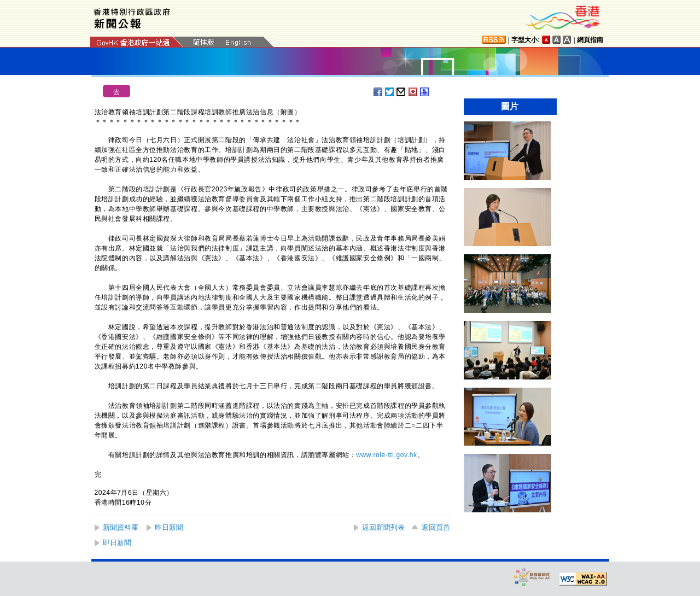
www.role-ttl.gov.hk (386, 455)
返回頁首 (436, 527)
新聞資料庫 (121, 527)
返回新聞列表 (383, 527)
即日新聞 (117, 543)
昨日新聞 (169, 527)
